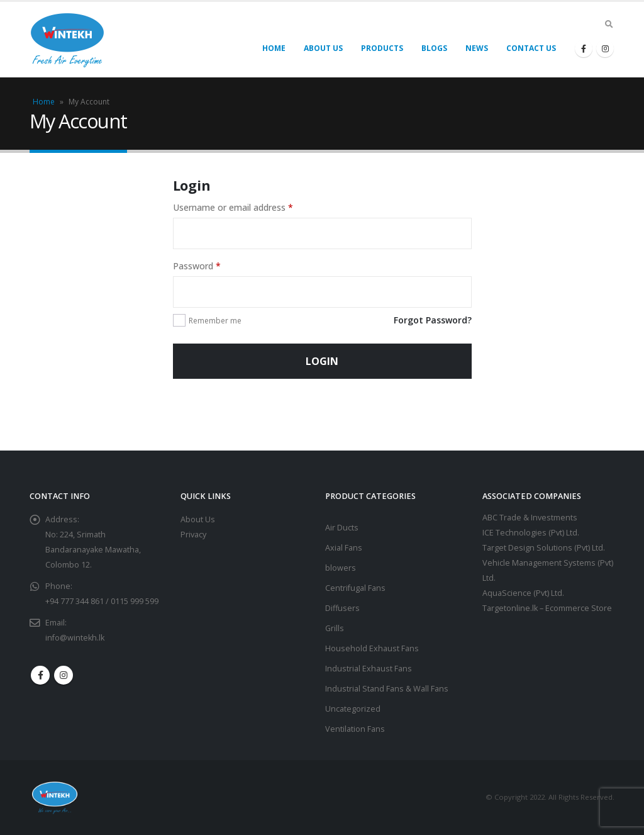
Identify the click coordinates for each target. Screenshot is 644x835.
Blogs (434, 48)
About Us (323, 48)
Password (197, 266)
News (477, 48)
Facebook (40, 675)
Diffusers (342, 608)
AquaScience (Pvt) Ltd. (523, 593)
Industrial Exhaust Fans (369, 669)
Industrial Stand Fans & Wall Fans (387, 689)
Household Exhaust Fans (372, 648)
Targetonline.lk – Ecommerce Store (547, 608)
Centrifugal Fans (355, 588)
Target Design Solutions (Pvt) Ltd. (544, 548)
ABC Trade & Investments (530, 518)
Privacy (193, 535)
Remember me (215, 321)
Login (322, 361)
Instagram (64, 675)
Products (382, 48)
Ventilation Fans (355, 729)
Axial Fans (344, 548)
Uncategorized (353, 709)
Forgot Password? (433, 320)
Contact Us (531, 48)
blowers (341, 568)
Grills (335, 628)
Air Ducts (342, 528)
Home (274, 48)
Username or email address (233, 207)
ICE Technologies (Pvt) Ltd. (531, 533)
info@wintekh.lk (75, 638)
